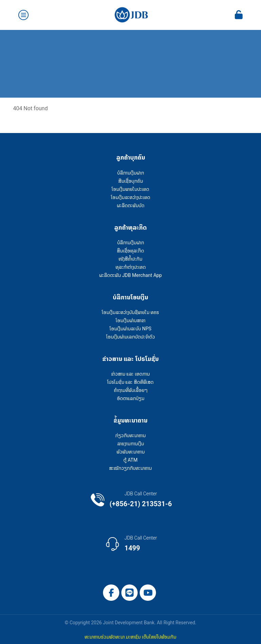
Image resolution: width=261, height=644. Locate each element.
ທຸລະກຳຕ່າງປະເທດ (131, 267)
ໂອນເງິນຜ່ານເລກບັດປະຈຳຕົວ (131, 337)
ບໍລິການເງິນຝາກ (131, 173)
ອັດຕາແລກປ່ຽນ (131, 398)
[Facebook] (111, 593)
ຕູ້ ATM (130, 460)
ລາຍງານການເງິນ (131, 444)
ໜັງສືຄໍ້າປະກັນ (130, 259)
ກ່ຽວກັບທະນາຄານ (130, 435)
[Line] (129, 593)
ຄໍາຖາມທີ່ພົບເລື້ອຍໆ (131, 390)
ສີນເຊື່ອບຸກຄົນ (131, 181)
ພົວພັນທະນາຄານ (131, 452)
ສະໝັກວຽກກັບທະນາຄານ (130, 468)
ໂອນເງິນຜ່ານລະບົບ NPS (131, 329)
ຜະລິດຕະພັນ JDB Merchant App (130, 275)
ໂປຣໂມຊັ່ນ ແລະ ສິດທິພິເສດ (130, 382)
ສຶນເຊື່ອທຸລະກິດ (130, 251)
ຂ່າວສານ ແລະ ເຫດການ (130, 374)
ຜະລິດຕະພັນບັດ (131, 205)
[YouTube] (148, 593)
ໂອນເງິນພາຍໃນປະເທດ (130, 189)
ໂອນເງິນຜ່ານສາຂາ (131, 320)
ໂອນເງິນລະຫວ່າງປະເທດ (131, 197)
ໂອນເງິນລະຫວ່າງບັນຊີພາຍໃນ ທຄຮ (130, 312)
